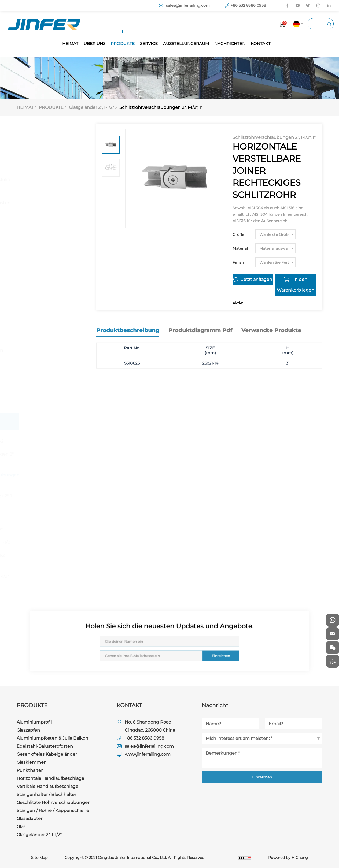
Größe (238, 234)
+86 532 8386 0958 (248, 5)
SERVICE (149, 44)
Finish (238, 262)
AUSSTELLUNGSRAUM (186, 44)
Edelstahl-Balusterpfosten (51, 203)
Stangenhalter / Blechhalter (40, 324)
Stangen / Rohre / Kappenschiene (42, 370)
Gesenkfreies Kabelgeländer (39, 222)
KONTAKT (261, 44)
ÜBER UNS (95, 44)
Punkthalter (36, 258)
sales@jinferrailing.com (188, 5)
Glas (28, 405)
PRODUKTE (123, 44)
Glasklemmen (38, 242)
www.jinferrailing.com (148, 754)
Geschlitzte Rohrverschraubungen (48, 347)
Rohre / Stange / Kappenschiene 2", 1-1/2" (53, 572)
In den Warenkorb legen (296, 285)
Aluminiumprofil (41, 148)
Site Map (39, 858)
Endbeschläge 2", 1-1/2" (51, 555)
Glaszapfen (35, 164)
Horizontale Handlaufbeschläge (44, 277)
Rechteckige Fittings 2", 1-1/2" (55, 500)
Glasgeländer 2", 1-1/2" (91, 107)
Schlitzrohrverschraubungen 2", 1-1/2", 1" (161, 107)
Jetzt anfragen (257, 279)
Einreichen (198, 649)
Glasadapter (36, 389)
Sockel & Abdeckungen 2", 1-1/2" (55, 458)
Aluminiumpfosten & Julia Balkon (51, 183)
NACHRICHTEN (230, 44)
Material (240, 248)
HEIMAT (70, 44)
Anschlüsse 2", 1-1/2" (48, 517)
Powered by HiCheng (288, 858)
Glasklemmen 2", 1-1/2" (51, 441)
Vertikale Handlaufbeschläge (44, 301)
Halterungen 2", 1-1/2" (50, 530)
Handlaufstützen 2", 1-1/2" (54, 543)
